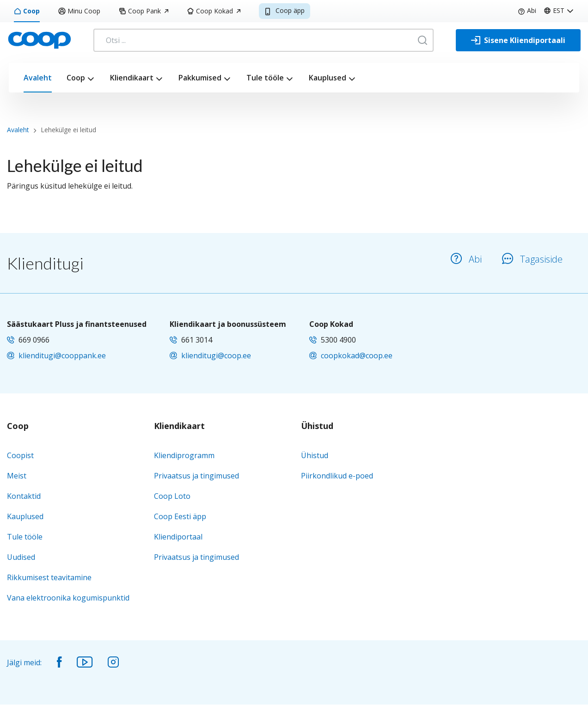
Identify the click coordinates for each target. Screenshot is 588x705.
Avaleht (38, 78)
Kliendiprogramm (184, 455)
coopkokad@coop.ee (357, 356)
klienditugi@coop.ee (216, 356)
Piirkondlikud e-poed (337, 476)
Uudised (21, 557)
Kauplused (328, 78)
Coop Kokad (214, 11)
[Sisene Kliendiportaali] (518, 40)
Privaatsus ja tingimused (196, 476)
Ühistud (317, 426)
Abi (527, 10)
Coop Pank (144, 11)
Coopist (20, 455)
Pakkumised (200, 78)
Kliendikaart (132, 78)
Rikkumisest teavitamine (49, 577)
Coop (27, 11)
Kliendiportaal (178, 537)
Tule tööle (265, 78)
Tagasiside (532, 259)
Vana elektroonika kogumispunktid (68, 598)
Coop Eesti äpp (180, 516)
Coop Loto (172, 496)
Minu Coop (79, 11)
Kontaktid (24, 496)
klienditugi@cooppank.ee (62, 356)
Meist (17, 476)
